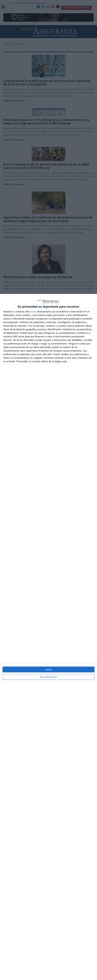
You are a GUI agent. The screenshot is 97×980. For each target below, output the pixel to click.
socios (33, 312)
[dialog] (48, 637)
